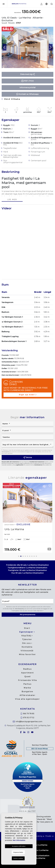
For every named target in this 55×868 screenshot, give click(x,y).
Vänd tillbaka (11, 99)
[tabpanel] (27, 518)
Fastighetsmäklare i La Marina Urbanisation (28, 568)
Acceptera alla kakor (19, 846)
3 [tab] (23, 556)
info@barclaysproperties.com (28, 722)
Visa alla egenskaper (27, 699)
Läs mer (12, 200)
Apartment (27, 673)
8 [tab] (34, 556)
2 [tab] (21, 556)
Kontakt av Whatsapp (27, 94)
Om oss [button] (26, 643)
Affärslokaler (27, 695)
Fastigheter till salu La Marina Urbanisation (27, 570)
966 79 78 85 (28, 714)
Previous (4, 47)
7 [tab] (32, 556)
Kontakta (27, 647)
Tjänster (27, 639)
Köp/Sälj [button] (26, 636)
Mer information (19, 840)
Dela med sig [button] (28, 74)
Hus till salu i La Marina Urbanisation (28, 573)
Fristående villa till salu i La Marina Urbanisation (27, 565)
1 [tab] (19, 556)
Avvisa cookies (18, 858)
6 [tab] (30, 556)
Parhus (27, 684)
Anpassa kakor (18, 852)
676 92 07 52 (27, 718)
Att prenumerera (27, 615)
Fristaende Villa (28, 680)
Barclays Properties (19, 4)
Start (27, 628)
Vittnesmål (27, 651)
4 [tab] (25, 556)
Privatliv (48, 836)
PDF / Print (27, 81)
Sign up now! (28, 395)
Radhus (27, 669)
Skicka (27, 458)
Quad (27, 677)
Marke (27, 688)
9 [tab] (36, 556)
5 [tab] (27, 556)
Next (51, 47)
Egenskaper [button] (26, 632)
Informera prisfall (28, 87)
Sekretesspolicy (6, 452)
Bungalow (27, 692)
